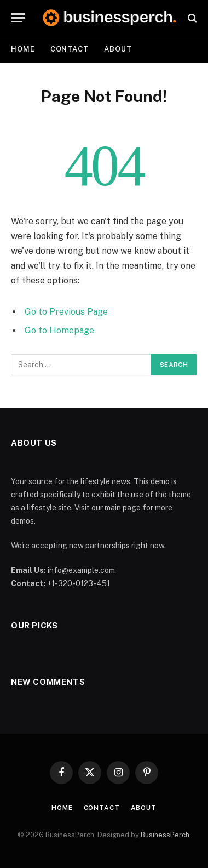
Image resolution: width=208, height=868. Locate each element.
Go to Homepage (59, 330)
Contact (70, 49)
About (118, 49)
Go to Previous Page (66, 312)
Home (23, 49)
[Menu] (18, 18)
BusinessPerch (165, 835)
